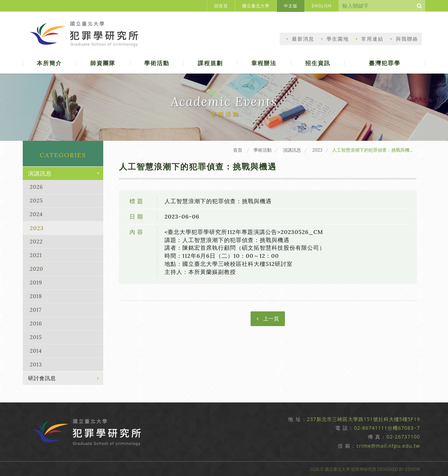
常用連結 (372, 39)
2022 (36, 242)
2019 (36, 282)
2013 (36, 364)
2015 (36, 337)
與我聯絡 (407, 39)
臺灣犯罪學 (385, 63)
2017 (36, 310)
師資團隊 (103, 63)
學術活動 (157, 63)
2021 (36, 255)
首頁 (238, 150)
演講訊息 (40, 173)
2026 (36, 187)
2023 (37, 228)
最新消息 (303, 39)
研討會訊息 (42, 378)
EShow (412, 469)
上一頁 (268, 319)
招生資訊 (318, 63)
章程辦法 (264, 63)
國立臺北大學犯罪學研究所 (87, 36)
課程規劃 (211, 63)
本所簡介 (50, 63)
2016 (36, 323)
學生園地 (338, 39)
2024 (36, 214)
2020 (37, 269)
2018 (36, 296)
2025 (36, 201)
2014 (36, 351)
